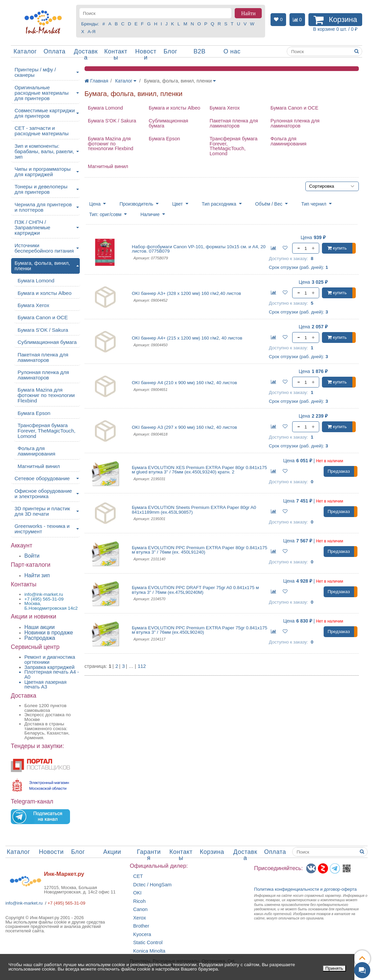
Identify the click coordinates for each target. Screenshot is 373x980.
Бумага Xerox (225, 108)
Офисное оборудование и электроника (43, 494)
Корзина (212, 852)
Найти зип (37, 575)
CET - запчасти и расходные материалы (42, 131)
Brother (141, 926)
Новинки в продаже (49, 633)
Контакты (116, 54)
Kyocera (142, 935)
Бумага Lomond (106, 108)
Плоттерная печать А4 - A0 (52, 674)
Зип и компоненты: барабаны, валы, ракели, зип (44, 151)
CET (138, 876)
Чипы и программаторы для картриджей (43, 172)
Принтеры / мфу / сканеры (35, 72)
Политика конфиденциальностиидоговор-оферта (305, 889)
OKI (137, 893)
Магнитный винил (108, 166)
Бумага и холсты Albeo (174, 108)
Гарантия (149, 855)
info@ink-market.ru (24, 903)
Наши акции (40, 627)
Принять (334, 968)
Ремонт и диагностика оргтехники (50, 660)
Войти (32, 556)
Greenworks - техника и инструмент (42, 529)
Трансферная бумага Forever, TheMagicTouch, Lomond (234, 146)
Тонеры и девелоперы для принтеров (41, 189)
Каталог (25, 51)
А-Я (91, 32)
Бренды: (90, 24)
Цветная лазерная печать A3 (45, 685)
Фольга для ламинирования (288, 141)
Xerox (140, 918)
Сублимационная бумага (169, 123)
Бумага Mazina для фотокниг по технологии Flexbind (111, 144)
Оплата (55, 51)
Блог (170, 51)
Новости (146, 54)
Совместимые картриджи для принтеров (45, 113)
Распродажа (40, 638)
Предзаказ (339, 471)
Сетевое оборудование (42, 478)
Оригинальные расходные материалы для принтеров (42, 93)
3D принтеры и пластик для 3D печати (42, 511)
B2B (200, 51)
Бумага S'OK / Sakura (112, 121)
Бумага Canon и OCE (295, 108)
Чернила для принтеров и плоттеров (43, 207)
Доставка (86, 54)
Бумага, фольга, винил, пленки (42, 266)
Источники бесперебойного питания (44, 248)
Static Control (148, 943)
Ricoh (139, 901)
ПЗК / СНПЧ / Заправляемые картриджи (32, 227)
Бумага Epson (165, 139)
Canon (141, 909)
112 (142, 666)
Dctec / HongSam (153, 885)
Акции (112, 852)
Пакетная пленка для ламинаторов (234, 123)
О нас (232, 51)
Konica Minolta (149, 951)
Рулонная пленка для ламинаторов (295, 123)
